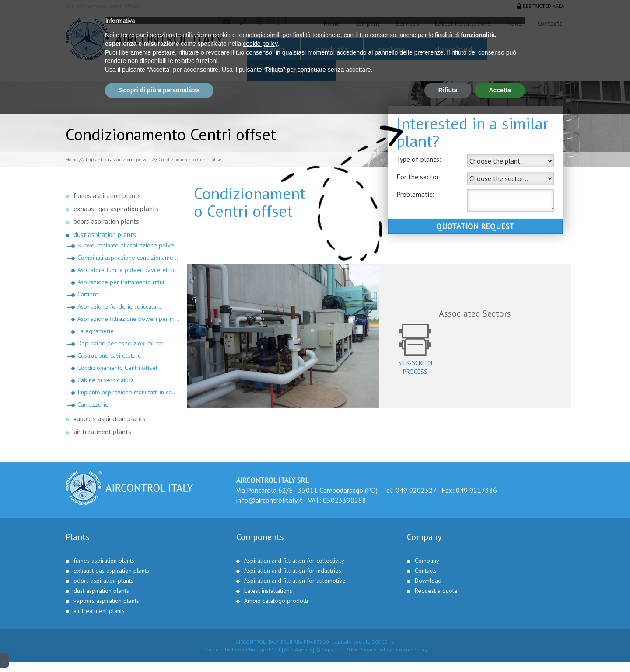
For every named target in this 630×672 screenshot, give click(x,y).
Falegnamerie (96, 331)
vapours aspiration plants (110, 419)
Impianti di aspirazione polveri (118, 160)
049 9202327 (416, 490)
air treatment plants (102, 432)
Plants (274, 49)
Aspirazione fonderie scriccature (120, 306)
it (284, 21)
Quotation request (475, 226)
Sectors (392, 49)
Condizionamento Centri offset (117, 368)
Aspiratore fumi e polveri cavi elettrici (127, 270)
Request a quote (292, 70)
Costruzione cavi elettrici (110, 355)
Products (332, 49)
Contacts (550, 23)
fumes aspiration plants (107, 196)
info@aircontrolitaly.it (269, 500)
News (514, 23)
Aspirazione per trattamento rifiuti (122, 282)
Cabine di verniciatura (106, 380)
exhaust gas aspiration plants (116, 209)
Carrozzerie (93, 404)
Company (368, 23)
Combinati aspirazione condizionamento (129, 258)
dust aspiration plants (105, 235)
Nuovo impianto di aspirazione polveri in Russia (129, 245)
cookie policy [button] (260, 602)
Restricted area (541, 6)
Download (454, 49)
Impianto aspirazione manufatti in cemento (129, 392)
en (271, 21)
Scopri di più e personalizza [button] (159, 648)
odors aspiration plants (106, 221)
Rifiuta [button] (448, 648)
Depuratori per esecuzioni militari (121, 343)
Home (332, 23)
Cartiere (88, 294)
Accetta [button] (500, 648)
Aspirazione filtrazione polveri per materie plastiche (129, 319)
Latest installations (463, 23)
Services (408, 23)
